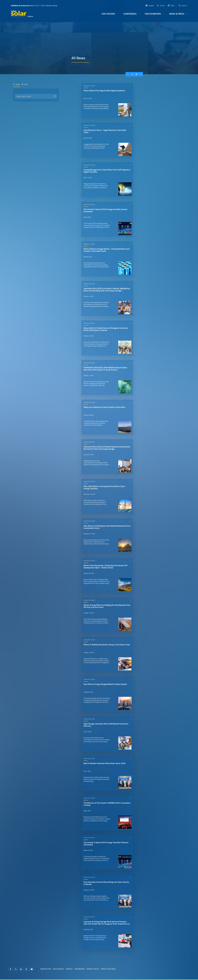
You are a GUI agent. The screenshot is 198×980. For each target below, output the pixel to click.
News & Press (177, 14)
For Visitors (108, 14)
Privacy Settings (108, 969)
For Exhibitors (153, 14)
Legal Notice (58, 969)
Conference (130, 14)
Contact (69, 969)
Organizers (80, 969)
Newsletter (46, 969)
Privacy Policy (93, 969)
